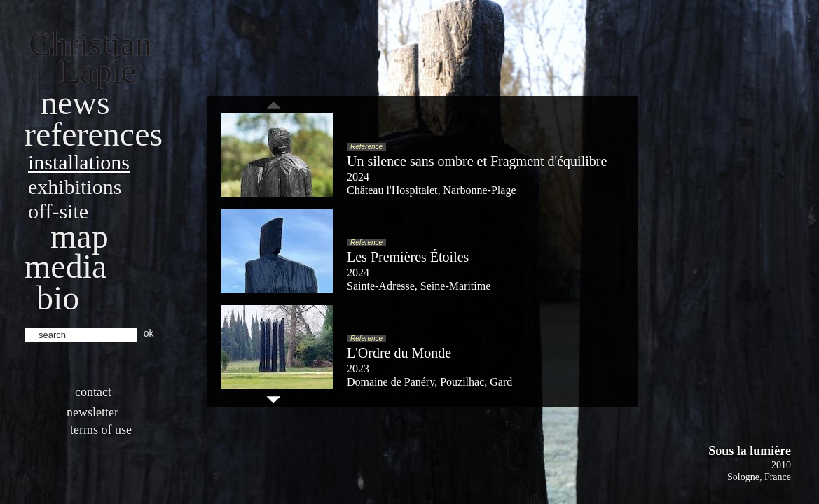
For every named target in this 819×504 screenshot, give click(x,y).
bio (58, 298)
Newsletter (92, 412)
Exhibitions (75, 187)
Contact (93, 392)
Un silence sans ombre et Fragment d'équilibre (477, 161)
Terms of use (101, 430)
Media (66, 266)
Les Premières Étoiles (408, 257)
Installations (79, 162)
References (94, 134)
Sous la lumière (750, 451)
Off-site (58, 211)
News (75, 103)
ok (149, 333)
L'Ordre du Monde (399, 353)
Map (80, 236)
